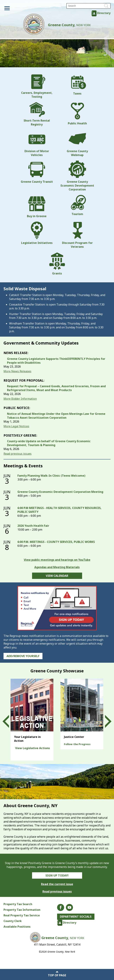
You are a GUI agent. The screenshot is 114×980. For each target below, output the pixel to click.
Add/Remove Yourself (23, 656)
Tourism (77, 205)
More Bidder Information (20, 399)
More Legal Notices (16, 426)
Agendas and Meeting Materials (57, 567)
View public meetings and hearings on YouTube (57, 560)
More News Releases (17, 371)
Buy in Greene (37, 206)
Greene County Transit (37, 172)
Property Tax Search (18, 904)
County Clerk (13, 921)
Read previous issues (18, 454)
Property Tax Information (22, 910)
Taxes (77, 85)
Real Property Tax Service (22, 915)
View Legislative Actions (33, 748)
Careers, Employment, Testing (37, 86)
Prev (9, 722)
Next (105, 722)
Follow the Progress (77, 744)
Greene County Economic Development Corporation (77, 176)
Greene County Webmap (77, 143)
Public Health (77, 114)
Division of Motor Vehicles (37, 143)
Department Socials (76, 917)
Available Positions (17, 927)
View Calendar (57, 576)
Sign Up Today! (57, 875)
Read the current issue (57, 884)
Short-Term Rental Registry (37, 114)
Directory (104, 13)
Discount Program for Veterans (77, 235)
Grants (57, 264)
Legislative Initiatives (37, 233)
